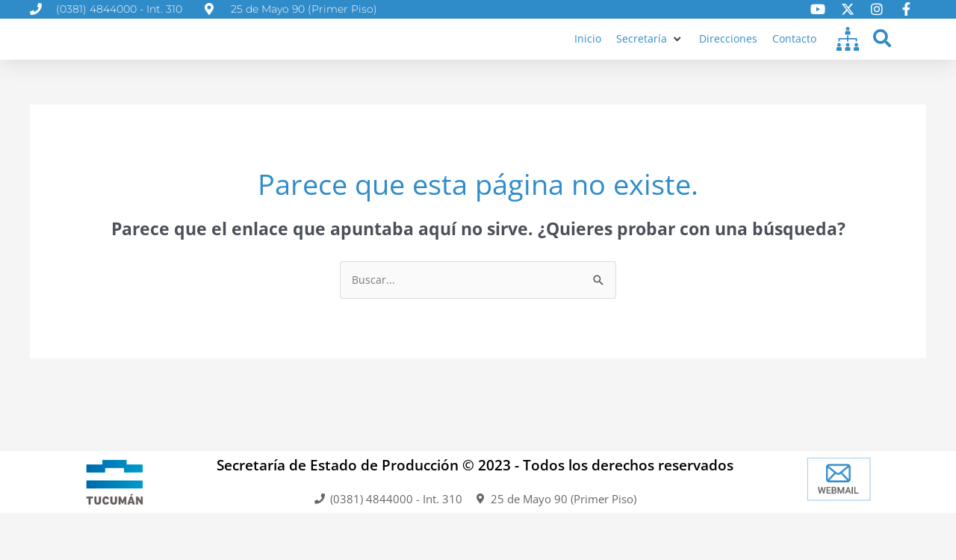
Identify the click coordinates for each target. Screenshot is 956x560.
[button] (647, 53)
